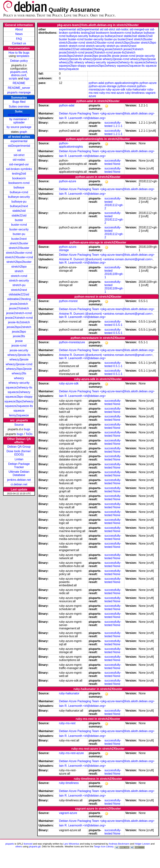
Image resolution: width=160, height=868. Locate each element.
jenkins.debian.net (19, 480)
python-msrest (127, 86)
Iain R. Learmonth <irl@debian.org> (82, 118)
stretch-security (19, 281)
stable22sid (19, 215)
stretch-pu (19, 285)
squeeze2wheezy (19, 392)
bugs (27, 429)
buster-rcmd (19, 225)
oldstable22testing (19, 299)
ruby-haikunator (136, 89)
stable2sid (19, 211)
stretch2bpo (19, 267)
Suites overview (19, 107)
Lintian (19, 459)
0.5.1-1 (118, 366)
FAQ (19, 39)
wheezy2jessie (19, 359)
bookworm (19, 178)
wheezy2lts (19, 373)
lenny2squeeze (19, 415)
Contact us (19, 43)
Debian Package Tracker (19, 466)
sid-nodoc (19, 160)
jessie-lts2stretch (19, 322)
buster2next (19, 239)
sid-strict (19, 155)
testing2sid (19, 174)
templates (23, 56)
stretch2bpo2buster (19, 262)
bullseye (19, 187)
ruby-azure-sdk (116, 89)
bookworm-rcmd (19, 183)
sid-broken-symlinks (19, 169)
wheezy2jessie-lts (19, 355)
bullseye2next (19, 206)
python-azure (148, 83)
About (19, 29)
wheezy (19, 378)
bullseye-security (19, 197)
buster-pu (19, 234)
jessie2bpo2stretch (19, 327)
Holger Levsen (142, 844)
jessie (19, 341)
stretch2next (19, 290)
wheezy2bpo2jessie (19, 369)
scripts (13, 78)
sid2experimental (19, 146)
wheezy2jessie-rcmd (19, 364)
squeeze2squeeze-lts (19, 406)
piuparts (10, 844)
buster (19, 220)
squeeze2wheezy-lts (19, 387)
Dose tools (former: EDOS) (19, 453)
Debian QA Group (19, 447)
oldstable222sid (19, 294)
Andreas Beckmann (119, 844)
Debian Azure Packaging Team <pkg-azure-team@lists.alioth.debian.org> (107, 113)
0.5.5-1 (118, 325)
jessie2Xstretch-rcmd (19, 318)
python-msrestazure (72, 342)
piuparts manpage (19, 92)
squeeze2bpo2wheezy (19, 401)
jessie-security (19, 350)
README (19, 83)
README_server (19, 88)
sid (19, 150)
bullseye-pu (19, 202)
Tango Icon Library (104, 846)
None (117, 164)
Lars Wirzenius (71, 844)
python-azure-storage (103, 86)
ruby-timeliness (135, 93)
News (19, 34)
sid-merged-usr (19, 164)
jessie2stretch (19, 304)
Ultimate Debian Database (19, 473)
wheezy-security (19, 383)
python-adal (96, 83)
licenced (28, 844)
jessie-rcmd (19, 346)
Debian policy (19, 61)
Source (19, 425)
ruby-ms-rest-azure (112, 93)
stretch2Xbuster (19, 115)
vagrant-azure (68, 813)
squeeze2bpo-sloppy (19, 397)
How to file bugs (19, 53)
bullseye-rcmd (19, 192)
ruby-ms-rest (67, 723)
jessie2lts (19, 336)
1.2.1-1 (118, 126)
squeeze (19, 411)
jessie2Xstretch (19, 308)
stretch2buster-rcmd (19, 253)
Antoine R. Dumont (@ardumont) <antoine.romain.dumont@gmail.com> (106, 259)
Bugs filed (19, 102)
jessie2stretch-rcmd (19, 313)
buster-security (19, 229)
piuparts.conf (19, 72)
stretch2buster (19, 243)
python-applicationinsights (122, 83)
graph (23, 132)
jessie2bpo (19, 332)
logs (27, 78)
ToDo (29, 434)
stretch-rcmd (19, 276)
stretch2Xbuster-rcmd (19, 257)
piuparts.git (35, 846)
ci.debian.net (19, 484)
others (19, 846)
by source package (19, 127)
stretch (19, 271)
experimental (19, 141)
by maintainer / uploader (19, 121)
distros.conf (19, 75)
